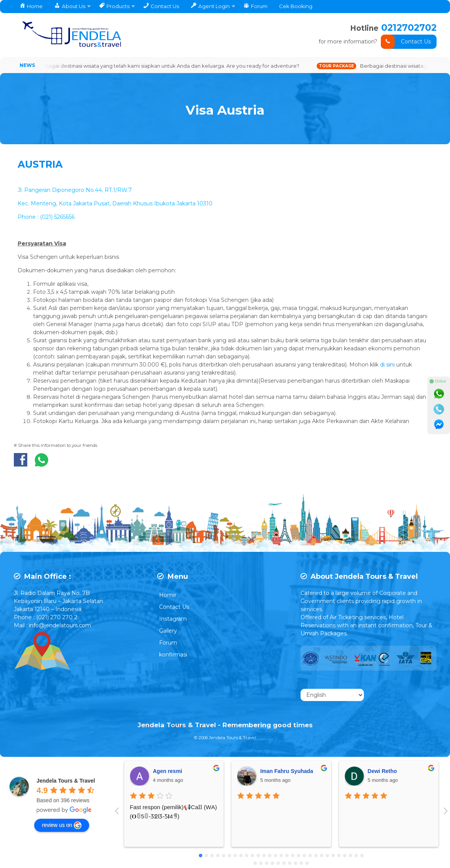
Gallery (168, 631)
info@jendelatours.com (60, 626)
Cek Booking (296, 6)
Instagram (173, 620)
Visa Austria (225, 109)
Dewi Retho (382, 771)
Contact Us (406, 42)
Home (168, 596)
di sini (388, 365)
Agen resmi (168, 771)
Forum (168, 643)
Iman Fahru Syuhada (287, 771)
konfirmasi (173, 655)
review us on (62, 826)
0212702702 (408, 27)
